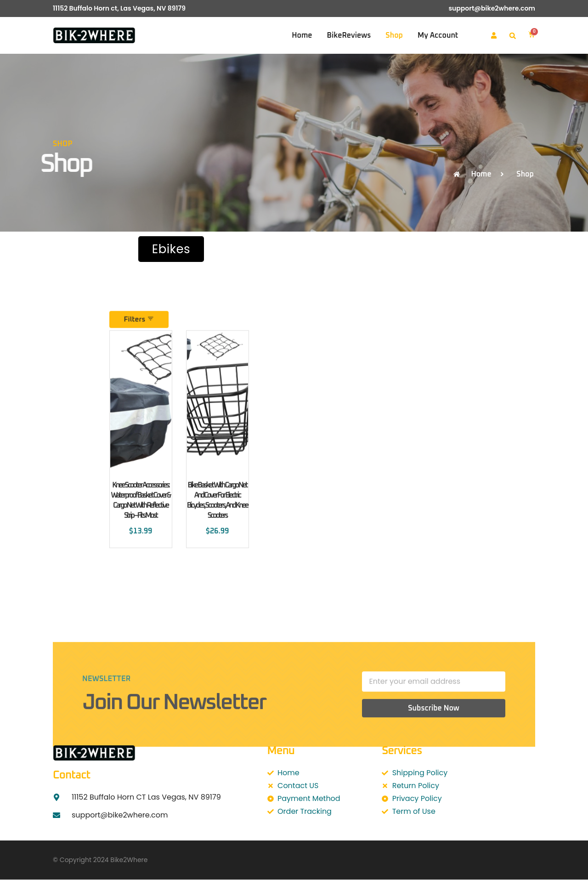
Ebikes (171, 249)
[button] (513, 36)
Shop (394, 35)
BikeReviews (349, 35)
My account (438, 35)
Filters (140, 362)
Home (302, 35)
